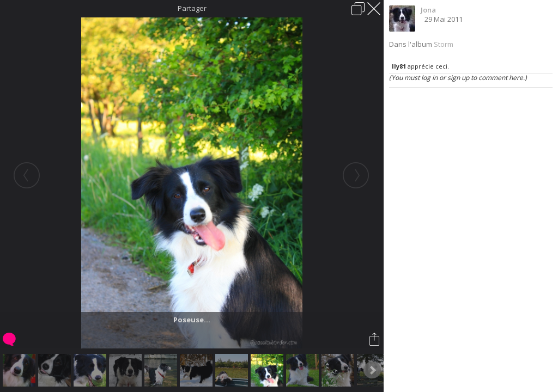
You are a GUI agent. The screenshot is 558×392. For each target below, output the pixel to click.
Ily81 (399, 66)
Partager (192, 8)
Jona (428, 10)
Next (372, 370)
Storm (444, 44)
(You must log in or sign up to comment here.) (458, 78)
